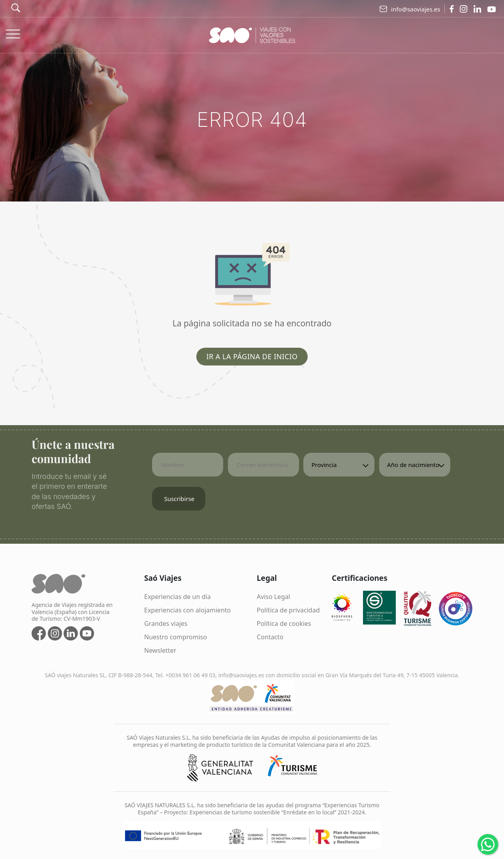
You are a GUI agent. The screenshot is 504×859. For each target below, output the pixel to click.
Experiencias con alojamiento (187, 610)
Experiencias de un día (177, 597)
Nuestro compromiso (176, 637)
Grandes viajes (166, 624)
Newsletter (160, 650)
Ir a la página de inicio (252, 356)
